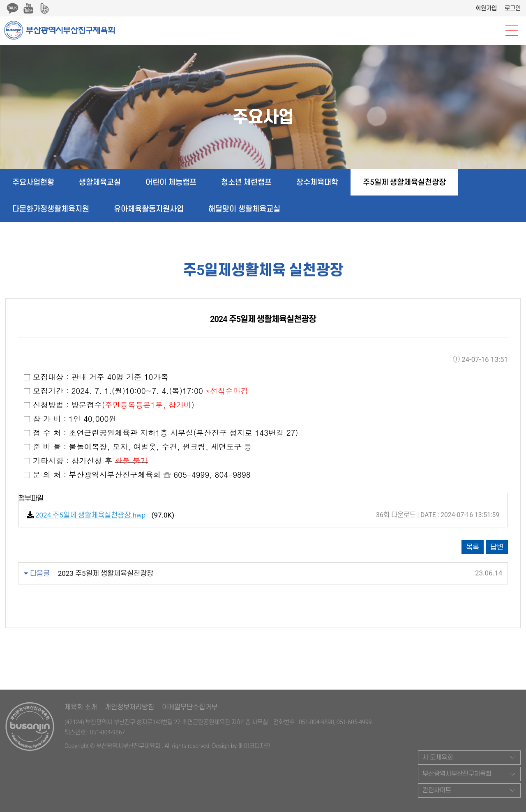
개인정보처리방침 (129, 707)
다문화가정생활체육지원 (51, 209)
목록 (473, 547)
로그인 (513, 8)
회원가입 (486, 8)
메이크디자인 (254, 746)
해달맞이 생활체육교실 (244, 209)
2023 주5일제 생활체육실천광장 (106, 573)
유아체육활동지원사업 (149, 209)
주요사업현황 (33, 182)
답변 (497, 547)
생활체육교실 (100, 182)
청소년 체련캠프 (247, 182)
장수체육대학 (317, 182)
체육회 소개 (81, 707)
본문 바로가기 (0, 0)
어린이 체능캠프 (171, 182)
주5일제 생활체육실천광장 (404, 182)
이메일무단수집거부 (190, 707)
